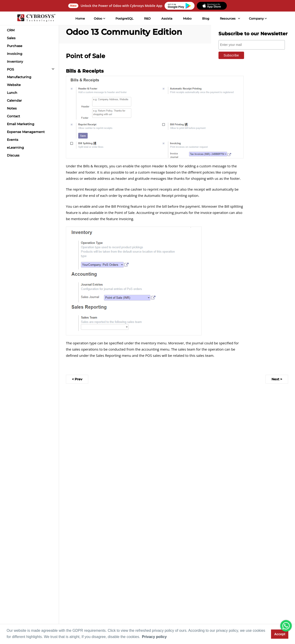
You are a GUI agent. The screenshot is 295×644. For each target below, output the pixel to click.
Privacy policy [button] (154, 637)
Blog (206, 18)
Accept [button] (280, 634)
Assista (167, 18)
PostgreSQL (124, 18)
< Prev (77, 379)
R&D (147, 18)
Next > (277, 379)
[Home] (36, 18)
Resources (228, 18)
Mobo (187, 18)
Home (80, 18)
